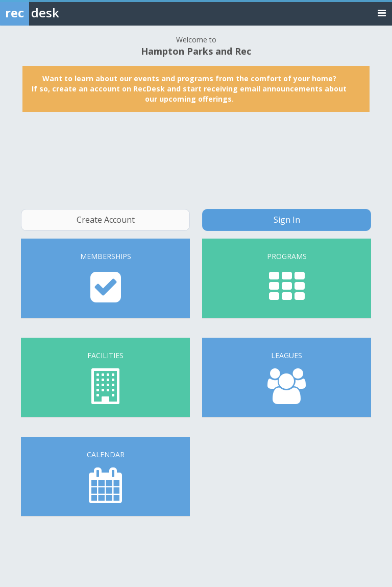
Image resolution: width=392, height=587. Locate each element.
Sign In (287, 220)
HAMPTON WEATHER (196, 160)
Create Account (106, 220)
